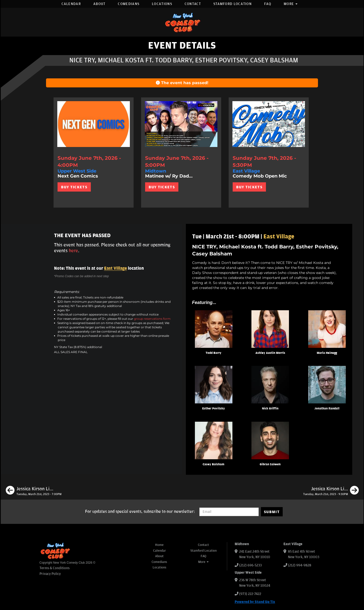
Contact (193, 4)
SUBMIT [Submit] (272, 512)
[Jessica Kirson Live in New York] (34, 491)
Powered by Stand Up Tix (255, 602)
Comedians (129, 4)
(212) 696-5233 (250, 565)
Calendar (71, 4)
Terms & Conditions (55, 568)
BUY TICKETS (74, 187)
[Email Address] (229, 512)
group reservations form (152, 319)
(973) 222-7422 (250, 594)
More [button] (291, 4)
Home (159, 545)
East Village (115, 268)
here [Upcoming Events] (73, 251)
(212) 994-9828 (300, 565)
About (99, 4)
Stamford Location (233, 4)
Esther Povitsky (214, 409)
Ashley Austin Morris (270, 353)
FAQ (268, 4)
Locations (162, 4)
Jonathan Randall (327, 409)
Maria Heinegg (327, 353)
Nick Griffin (270, 409)
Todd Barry (214, 353)
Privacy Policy (50, 574)
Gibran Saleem (270, 464)
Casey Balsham (214, 464)
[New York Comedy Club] (182, 22)
